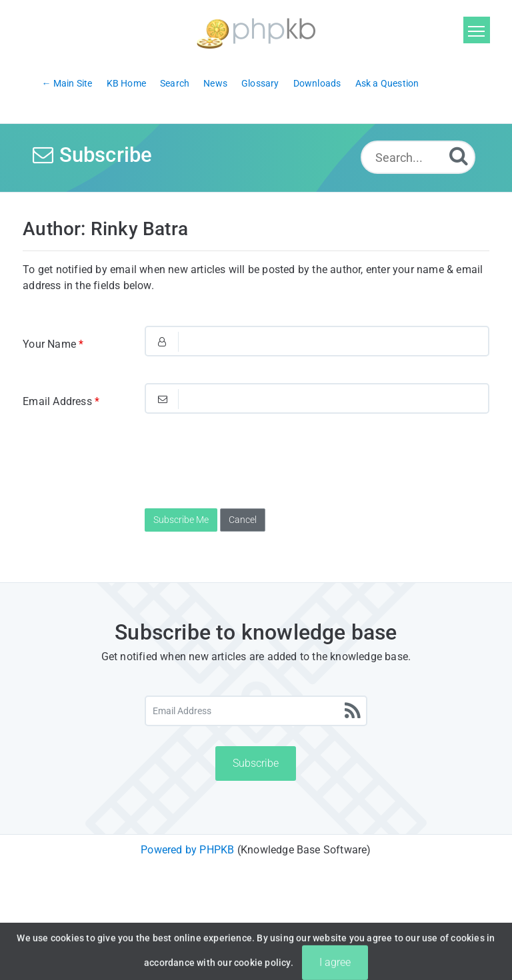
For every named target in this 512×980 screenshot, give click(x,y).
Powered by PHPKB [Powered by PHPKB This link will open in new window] (187, 850)
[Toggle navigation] (477, 30)
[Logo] (256, 32)
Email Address (61, 401)
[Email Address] (256, 711)
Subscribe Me (181, 520)
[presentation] (246, 466)
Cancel (243, 520)
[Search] (459, 156)
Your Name (53, 344)
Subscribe (256, 763)
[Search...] (418, 157)
